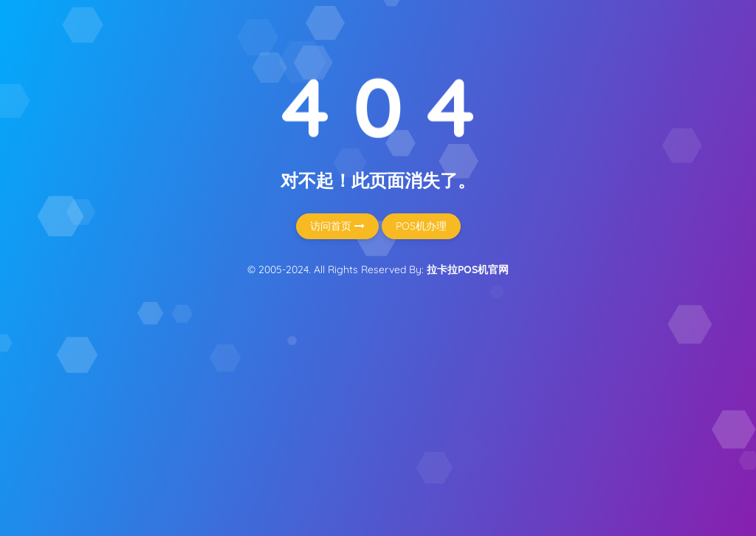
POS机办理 (421, 226)
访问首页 (337, 226)
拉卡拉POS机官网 (468, 269)
